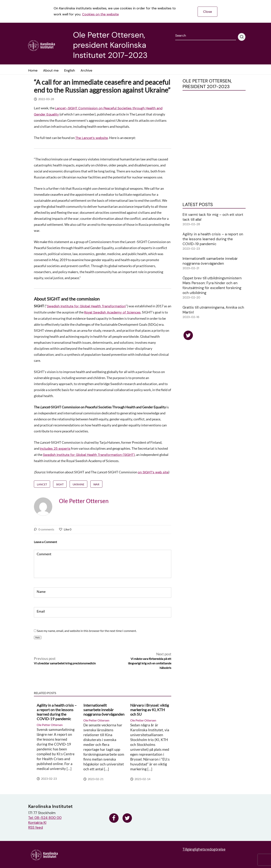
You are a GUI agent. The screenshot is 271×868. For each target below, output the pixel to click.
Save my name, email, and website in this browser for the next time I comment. (87, 631)
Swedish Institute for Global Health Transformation (86, 306)
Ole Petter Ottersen (84, 501)
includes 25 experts (55, 449)
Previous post (65, 661)
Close (207, 12)
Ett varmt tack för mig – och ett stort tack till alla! (213, 217)
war (96, 484)
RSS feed (36, 828)
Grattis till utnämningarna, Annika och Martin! (213, 310)
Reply (38, 637)
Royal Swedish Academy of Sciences (112, 312)
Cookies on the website (100, 14)
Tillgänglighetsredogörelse (204, 849)
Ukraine (78, 484)
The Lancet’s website (92, 138)
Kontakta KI (37, 823)
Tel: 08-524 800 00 (45, 818)
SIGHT (60, 484)
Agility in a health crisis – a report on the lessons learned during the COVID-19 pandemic (57, 712)
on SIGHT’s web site (153, 472)
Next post (146, 661)
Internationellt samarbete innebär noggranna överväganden (104, 710)
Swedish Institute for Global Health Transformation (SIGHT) (89, 455)
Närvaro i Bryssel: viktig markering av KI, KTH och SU (150, 710)
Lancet (42, 484)
